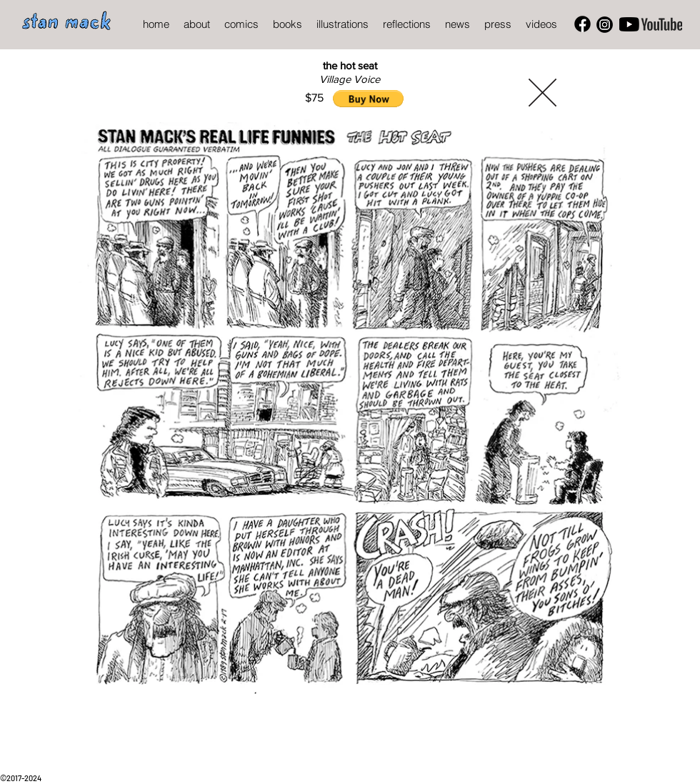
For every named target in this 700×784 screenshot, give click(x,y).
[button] (368, 99)
